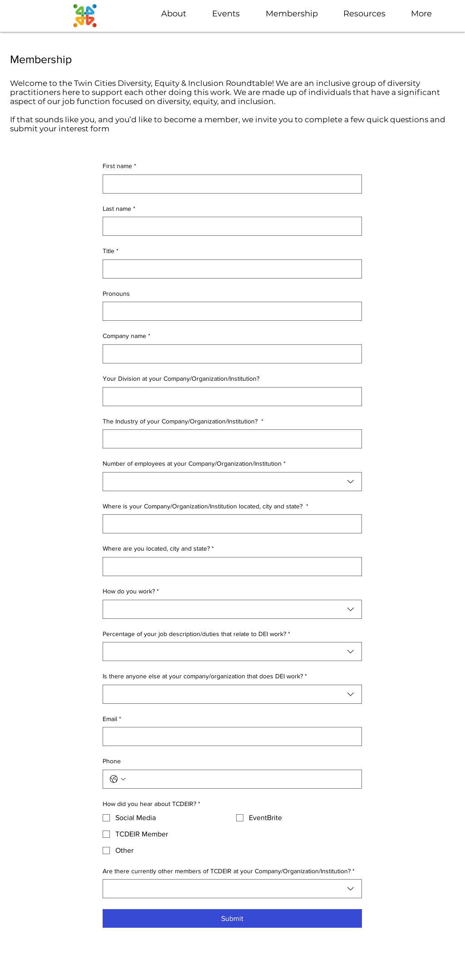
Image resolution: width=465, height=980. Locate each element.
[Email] (230, 736)
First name (119, 166)
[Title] (230, 269)
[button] (232, 14)
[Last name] (230, 226)
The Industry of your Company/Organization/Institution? (183, 422)
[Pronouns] (230, 311)
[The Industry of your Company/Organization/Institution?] (230, 439)
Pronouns (116, 294)
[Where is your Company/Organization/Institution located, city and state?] (230, 524)
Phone (112, 761)
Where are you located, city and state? (158, 549)
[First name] (230, 184)
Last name (119, 209)
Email (112, 719)
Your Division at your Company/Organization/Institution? (181, 378)
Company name (126, 336)
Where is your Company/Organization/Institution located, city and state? (205, 507)
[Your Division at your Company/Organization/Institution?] (230, 397)
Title (111, 251)
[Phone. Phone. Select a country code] (118, 779)
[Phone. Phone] (241, 779)
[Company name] (230, 354)
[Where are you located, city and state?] (230, 567)
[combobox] (232, 482)
